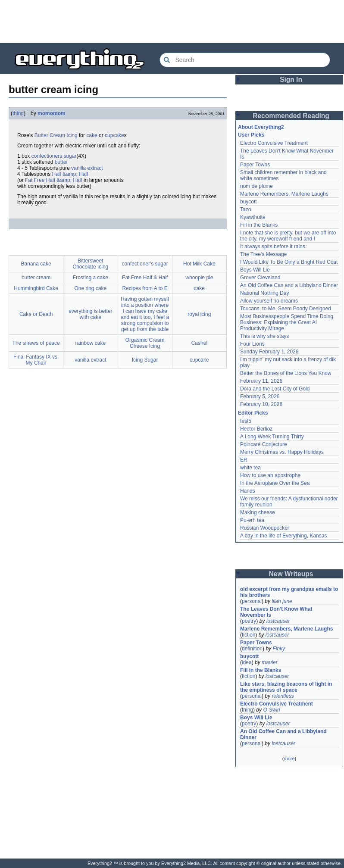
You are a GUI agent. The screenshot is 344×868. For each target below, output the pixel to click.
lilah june (282, 601)
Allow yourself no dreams (269, 301)
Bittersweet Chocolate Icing (91, 264)
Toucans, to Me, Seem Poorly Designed (286, 309)
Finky (279, 649)
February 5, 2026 (260, 397)
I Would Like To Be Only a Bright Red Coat (289, 262)
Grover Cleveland (260, 278)
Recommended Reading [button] (291, 116)
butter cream (36, 278)
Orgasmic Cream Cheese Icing (145, 343)
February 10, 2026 (261, 404)
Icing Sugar (145, 360)
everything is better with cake (90, 314)
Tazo (245, 209)
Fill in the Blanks (259, 225)
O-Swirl (271, 710)
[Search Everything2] (245, 60)
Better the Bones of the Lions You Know (286, 373)
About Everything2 (261, 127)
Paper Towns (255, 165)
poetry (249, 621)
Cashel (199, 343)
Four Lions (252, 344)
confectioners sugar (54, 156)
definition (252, 649)
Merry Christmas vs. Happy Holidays (282, 452)
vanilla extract (87, 168)
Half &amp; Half (70, 174)
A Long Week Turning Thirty (272, 437)
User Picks (251, 135)
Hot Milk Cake (199, 264)
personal (252, 601)
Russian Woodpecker (265, 528)
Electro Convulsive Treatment (274, 143)
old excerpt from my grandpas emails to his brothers (289, 592)
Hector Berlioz (256, 429)
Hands (248, 491)
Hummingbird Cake (36, 288)
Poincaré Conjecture (264, 444)
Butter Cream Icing (56, 135)
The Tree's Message (263, 254)
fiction (249, 635)
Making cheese (258, 512)
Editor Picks (253, 413)
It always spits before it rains (273, 247)
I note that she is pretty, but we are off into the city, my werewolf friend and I (288, 236)
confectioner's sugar (145, 264)
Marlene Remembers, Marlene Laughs (284, 194)
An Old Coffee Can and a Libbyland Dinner (289, 285)
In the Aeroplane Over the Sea (275, 483)
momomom (52, 113)
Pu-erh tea (252, 520)
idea (247, 662)
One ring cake (91, 288)
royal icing (199, 314)
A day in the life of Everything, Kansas (283, 536)
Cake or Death (36, 314)
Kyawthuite (253, 217)
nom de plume (256, 186)
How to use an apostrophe (270, 475)
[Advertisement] (172, 22)
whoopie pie (199, 278)
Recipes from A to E (145, 288)
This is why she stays (264, 336)
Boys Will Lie (255, 270)
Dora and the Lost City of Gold (275, 389)
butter (61, 162)
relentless (283, 696)
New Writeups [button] (291, 574)
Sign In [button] (291, 80)
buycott (249, 202)
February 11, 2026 (261, 381)
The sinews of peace (36, 343)
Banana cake (36, 264)
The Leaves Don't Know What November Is (276, 612)
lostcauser (278, 621)
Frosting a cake (91, 278)
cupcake (114, 135)
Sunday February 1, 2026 (269, 352)
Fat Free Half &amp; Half (54, 180)
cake (92, 135)
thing (18, 113)
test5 (246, 421)
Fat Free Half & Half (145, 278)
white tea (250, 468)
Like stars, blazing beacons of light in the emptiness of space (286, 687)
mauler (270, 662)
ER (244, 460)
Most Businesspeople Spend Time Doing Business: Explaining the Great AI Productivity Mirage (287, 322)
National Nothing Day (264, 293)
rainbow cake (91, 343)
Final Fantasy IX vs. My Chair (36, 360)
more (289, 759)
